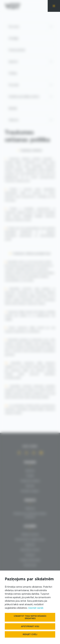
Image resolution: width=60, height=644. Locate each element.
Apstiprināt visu (30, 626)
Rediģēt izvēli (30, 634)
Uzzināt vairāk (36, 608)
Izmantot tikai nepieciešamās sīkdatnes (30, 617)
